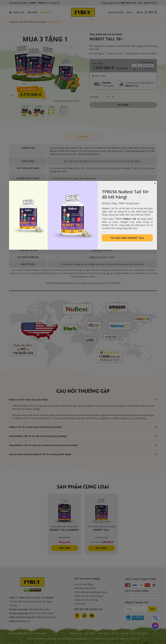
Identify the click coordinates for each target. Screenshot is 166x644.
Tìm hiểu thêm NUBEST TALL (127, 238)
